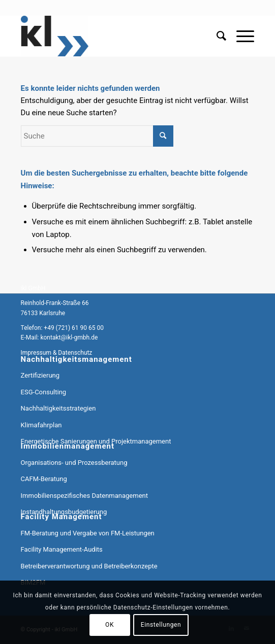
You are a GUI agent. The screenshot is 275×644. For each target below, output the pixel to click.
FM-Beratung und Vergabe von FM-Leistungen (88, 533)
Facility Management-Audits (62, 549)
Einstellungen (161, 625)
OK (110, 625)
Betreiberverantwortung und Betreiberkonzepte (89, 566)
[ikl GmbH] (114, 36)
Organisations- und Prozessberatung (74, 463)
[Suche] (216, 36)
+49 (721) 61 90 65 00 (74, 328)
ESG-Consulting (44, 392)
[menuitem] (216, 36)
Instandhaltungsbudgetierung (64, 512)
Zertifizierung (40, 375)
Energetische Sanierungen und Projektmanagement (96, 441)
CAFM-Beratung (44, 479)
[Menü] (240, 36)
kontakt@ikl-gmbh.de (69, 337)
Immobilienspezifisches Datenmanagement (84, 496)
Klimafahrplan (41, 425)
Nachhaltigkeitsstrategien (58, 408)
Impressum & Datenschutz (57, 353)
